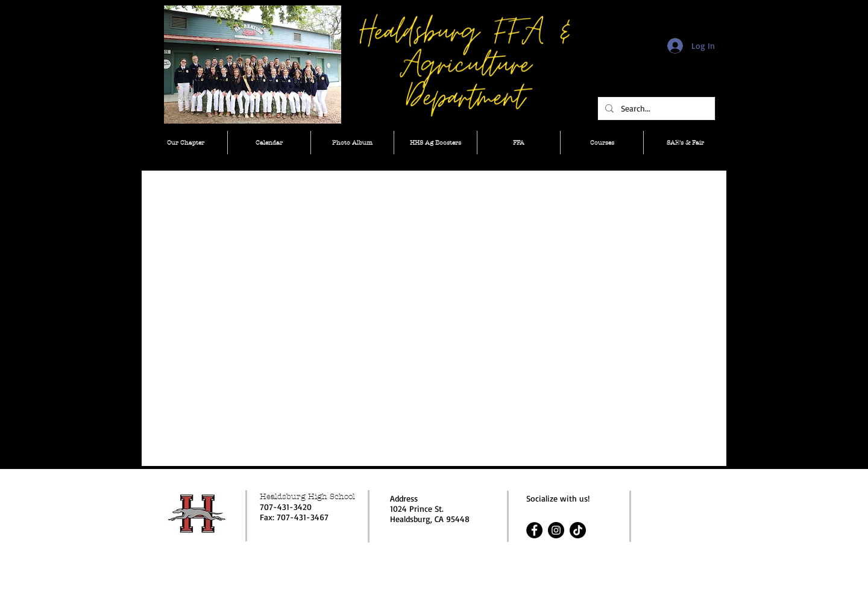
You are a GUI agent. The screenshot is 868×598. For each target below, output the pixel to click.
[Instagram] (556, 530)
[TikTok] (578, 530)
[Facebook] (534, 530)
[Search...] (655, 109)
